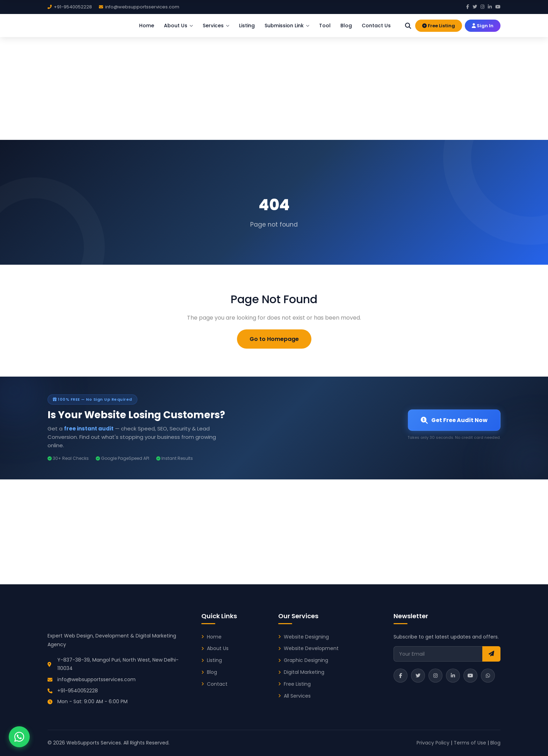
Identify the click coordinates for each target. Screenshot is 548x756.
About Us (218, 648)
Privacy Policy (433, 743)
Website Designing (306, 637)
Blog (346, 25)
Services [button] (216, 25)
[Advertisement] (274, 87)
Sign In (483, 25)
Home (147, 25)
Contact (217, 684)
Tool (325, 25)
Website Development (311, 648)
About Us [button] (178, 25)
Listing (247, 25)
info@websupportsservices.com (96, 679)
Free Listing (439, 25)
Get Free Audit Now (454, 420)
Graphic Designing (306, 660)
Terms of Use (470, 743)
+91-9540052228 (78, 691)
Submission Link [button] (287, 25)
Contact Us (376, 25)
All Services (297, 696)
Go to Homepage (274, 339)
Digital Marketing (304, 672)
